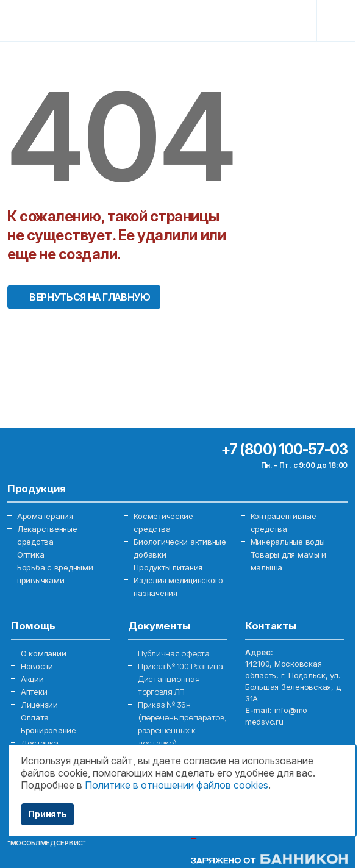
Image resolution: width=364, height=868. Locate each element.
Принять (48, 814)
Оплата (34, 717)
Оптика (30, 554)
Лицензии (39, 705)
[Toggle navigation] (338, 21)
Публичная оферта (174, 653)
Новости (37, 666)
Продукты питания (168, 567)
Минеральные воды (288, 542)
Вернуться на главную (90, 297)
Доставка (40, 743)
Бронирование (48, 730)
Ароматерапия (45, 516)
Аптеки (34, 692)
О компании (43, 653)
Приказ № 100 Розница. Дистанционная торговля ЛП (181, 679)
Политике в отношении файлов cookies (177, 785)
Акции (32, 679)
